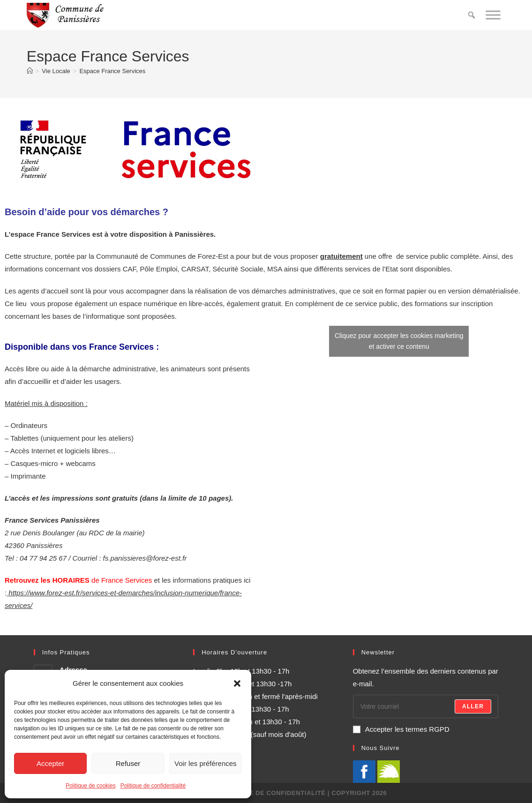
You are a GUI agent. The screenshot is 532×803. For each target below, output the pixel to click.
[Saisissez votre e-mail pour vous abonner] (426, 706)
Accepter (50, 763)
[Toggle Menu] (493, 15)
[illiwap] (389, 771)
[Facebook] (364, 771)
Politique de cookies (91, 786)
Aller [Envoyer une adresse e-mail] (473, 706)
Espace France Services (112, 71)
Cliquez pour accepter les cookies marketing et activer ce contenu (399, 341)
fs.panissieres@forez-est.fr (145, 558)
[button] (237, 683)
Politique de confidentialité (153, 786)
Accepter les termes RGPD (401, 729)
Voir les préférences (206, 763)
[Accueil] (30, 71)
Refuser (128, 763)
